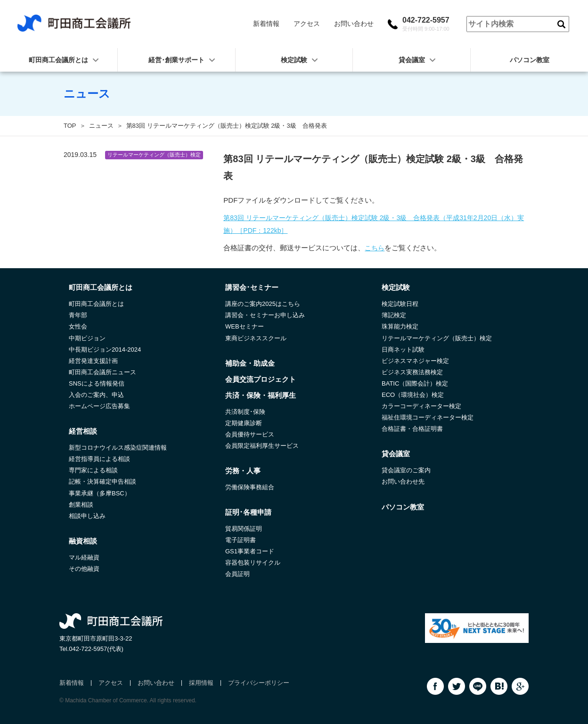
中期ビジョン (87, 338)
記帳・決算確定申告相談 (102, 481)
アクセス (307, 24)
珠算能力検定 (400, 326)
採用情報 (201, 683)
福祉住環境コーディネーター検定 (428, 417)
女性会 (78, 326)
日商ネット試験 (403, 350)
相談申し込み (87, 516)
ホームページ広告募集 (99, 406)
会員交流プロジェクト (261, 379)
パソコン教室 (403, 507)
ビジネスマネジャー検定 (415, 361)
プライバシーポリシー (259, 683)
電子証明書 (241, 540)
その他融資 (84, 569)
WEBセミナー (245, 326)
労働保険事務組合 (250, 487)
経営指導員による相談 (99, 459)
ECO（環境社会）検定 (413, 395)
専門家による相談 (93, 470)
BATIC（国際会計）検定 (415, 383)
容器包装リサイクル (253, 563)
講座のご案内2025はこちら (263, 304)
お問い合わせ (354, 24)
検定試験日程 (400, 304)
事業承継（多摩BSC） (100, 493)
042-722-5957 (426, 24)
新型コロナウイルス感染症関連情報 (118, 448)
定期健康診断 (244, 423)
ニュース (101, 126)
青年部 (78, 315)
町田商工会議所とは (96, 304)
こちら (375, 248)
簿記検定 (394, 315)
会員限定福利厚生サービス (262, 446)
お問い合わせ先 (403, 481)
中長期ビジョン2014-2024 (105, 350)
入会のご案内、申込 (96, 395)
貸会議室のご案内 (406, 470)
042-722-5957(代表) (96, 649)
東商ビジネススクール (256, 338)
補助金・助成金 (250, 363)
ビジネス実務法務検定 (412, 372)
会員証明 (237, 574)
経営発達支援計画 (93, 361)
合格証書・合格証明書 (412, 429)
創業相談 (81, 505)
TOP (70, 126)
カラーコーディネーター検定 (421, 406)
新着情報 (266, 24)
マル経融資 (84, 557)
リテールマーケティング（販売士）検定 (437, 338)
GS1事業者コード (250, 551)
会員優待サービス (250, 434)
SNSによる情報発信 (97, 383)
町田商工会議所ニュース (102, 372)
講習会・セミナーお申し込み (265, 315)
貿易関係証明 (244, 529)
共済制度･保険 (245, 412)
